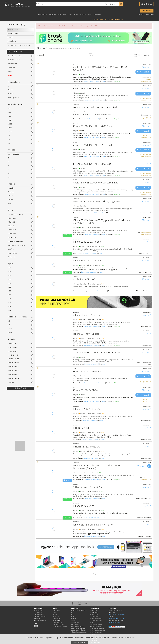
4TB (20, 143)
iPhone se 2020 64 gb (84, 506)
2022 (20, 303)
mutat (103, 81)
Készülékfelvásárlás (117, 20)
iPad (64, 15)
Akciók (90, 15)
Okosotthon (75, 625)
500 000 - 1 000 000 (20, 378)
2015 (20, 276)
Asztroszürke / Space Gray (20, 245)
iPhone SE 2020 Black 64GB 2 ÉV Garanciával (95, 108)
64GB (20, 120)
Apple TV (83, 15)
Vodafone (20, 192)
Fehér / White (20, 218)
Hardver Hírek (57, 621)
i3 (20, 158)
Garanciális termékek (20, 56)
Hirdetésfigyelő (20, 388)
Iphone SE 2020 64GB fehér (87, 409)
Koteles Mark (148, 536)
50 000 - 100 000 (20, 355)
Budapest (76, 81)
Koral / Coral (20, 257)
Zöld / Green (20, 234)
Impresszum (94, 611)
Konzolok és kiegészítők (79, 629)
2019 (20, 291)
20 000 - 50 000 (20, 351)
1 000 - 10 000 (20, 343)
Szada (75, 421)
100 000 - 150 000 (20, 359)
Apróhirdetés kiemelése (97, 629)
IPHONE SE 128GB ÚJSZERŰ (87, 447)
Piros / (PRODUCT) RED (20, 214)
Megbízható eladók (20, 60)
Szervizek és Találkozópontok (95, 642)
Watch (76, 15)
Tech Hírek (56, 617)
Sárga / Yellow (20, 253)
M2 (20, 177)
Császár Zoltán (147, 291)
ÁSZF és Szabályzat (96, 619)
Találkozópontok (105, 20)
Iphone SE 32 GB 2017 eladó (87, 261)
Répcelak (76, 517)
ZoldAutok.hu (38, 619)
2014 (20, 272)
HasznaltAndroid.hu (40, 621)
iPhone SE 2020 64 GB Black (87, 89)
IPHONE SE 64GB (81, 428)
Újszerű (20, 90)
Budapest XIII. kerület (79, 213)
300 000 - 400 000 (20, 371)
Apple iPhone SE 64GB (84, 280)
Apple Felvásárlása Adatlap (96, 634)
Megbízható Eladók (96, 625)
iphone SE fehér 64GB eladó (87, 334)
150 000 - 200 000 (20, 363)
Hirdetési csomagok (96, 627)
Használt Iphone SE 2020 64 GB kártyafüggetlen (97, 202)
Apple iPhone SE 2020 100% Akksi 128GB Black (96, 183)
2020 (20, 295)
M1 (20, 174)
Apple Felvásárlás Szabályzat (95, 638)
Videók (55, 613)
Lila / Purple (20, 238)
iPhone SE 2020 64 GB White (87, 372)
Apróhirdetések (42, 15)
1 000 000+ (20, 382)
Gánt (75, 253)
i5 (20, 162)
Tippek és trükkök (58, 625)
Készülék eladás (146, 4)
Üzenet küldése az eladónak (91, 81)
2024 (20, 310)
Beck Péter (148, 253)
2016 (20, 279)
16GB (20, 112)
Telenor (20, 196)
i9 (20, 170)
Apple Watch (75, 623)
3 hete (20, 333)
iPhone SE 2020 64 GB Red (86, 390)
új (20, 86)
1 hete (20, 329)
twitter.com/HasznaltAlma (116, 619)
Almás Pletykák (57, 623)
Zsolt (150, 327)
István (149, 440)
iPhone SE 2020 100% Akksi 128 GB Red (92, 145)
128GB (20, 124)
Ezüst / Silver (20, 226)
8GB (20, 109)
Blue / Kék (20, 249)
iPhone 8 (10, 37)
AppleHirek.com (39, 615)
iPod (73, 617)
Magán (20, 71)
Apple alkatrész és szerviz (79, 633)
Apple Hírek (98, 15)
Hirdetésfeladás (147, 11)
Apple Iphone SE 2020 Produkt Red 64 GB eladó (97, 353)
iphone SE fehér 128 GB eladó (88, 315)
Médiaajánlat (94, 613)
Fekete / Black (20, 222)
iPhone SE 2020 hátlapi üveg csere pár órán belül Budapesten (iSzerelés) (97, 467)
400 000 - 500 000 (20, 374)
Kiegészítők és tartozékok (79, 611)
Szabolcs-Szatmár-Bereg (80, 291)
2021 (20, 299)
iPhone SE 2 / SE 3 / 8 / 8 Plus (20, 45)
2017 (20, 283)
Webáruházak (20, 64)
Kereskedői (20, 68)
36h (20, 325)
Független (20, 188)
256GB (20, 128)
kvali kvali (148, 213)
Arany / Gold (20, 230)
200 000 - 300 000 (20, 367)
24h (20, 321)
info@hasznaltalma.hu (115, 623)
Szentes (75, 439)
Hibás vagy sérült (20, 98)
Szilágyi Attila (147, 517)
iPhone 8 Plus (12, 41)
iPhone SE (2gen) (110, 4)
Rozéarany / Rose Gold (20, 241)
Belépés (141, 15)
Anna (150, 421)
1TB (20, 136)
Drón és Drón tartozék (78, 627)
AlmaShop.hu (38, 613)
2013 (20, 268)
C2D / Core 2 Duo (20, 154)
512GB (20, 132)
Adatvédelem (94, 615)
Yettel (20, 204)
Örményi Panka (147, 499)
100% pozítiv (116, 81)
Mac (60, 15)
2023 (20, 307)
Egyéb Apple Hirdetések (79, 631)
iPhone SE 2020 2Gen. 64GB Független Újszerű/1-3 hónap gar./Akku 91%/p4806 (102, 222)
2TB (20, 140)
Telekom (20, 200)
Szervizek (95, 20)
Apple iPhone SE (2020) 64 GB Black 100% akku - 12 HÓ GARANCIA (100, 69)
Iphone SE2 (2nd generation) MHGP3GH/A (94, 525)
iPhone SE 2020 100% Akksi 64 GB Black (93, 126)
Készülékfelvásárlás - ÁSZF (96, 622)
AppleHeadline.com (40, 617)
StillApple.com (38, 611)
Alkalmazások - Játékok (60, 627)
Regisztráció (150, 15)
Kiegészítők (53, 15)
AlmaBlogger (57, 619)
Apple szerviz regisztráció (98, 631)
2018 (20, 287)
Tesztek (55, 615)
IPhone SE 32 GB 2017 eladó (87, 242)
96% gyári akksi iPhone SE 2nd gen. (91, 487)
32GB (20, 116)
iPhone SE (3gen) (13, 33)
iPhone (70, 15)
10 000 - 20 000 (20, 347)
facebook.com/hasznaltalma (117, 615)
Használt (20, 94)
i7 (20, 166)
